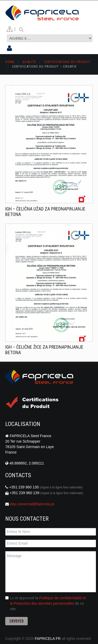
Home (10, 62)
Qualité (30, 62)
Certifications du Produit (67, 62)
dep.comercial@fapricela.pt (32, 504)
